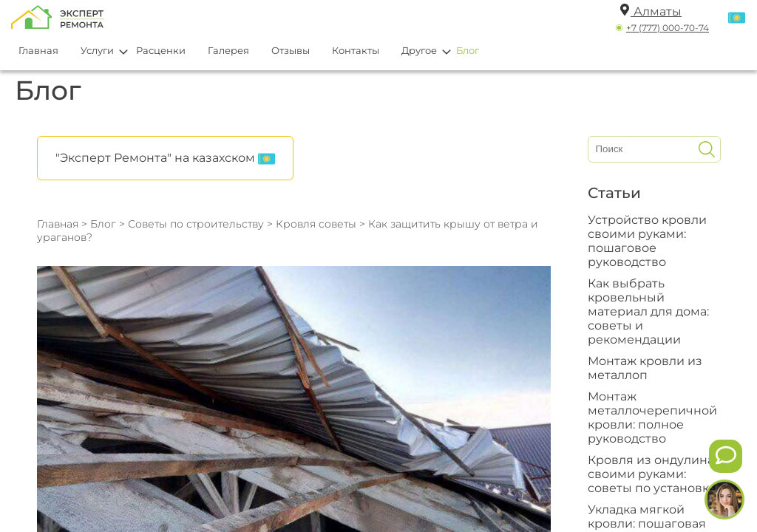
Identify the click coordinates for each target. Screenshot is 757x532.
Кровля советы (318, 224)
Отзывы (291, 50)
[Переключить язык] (737, 18)
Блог (468, 50)
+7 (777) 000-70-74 (668, 28)
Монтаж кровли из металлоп (645, 368)
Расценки (161, 50)
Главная (38, 50)
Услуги (97, 50)
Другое (419, 50)
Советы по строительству (196, 224)
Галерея (228, 50)
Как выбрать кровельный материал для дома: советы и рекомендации (648, 311)
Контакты (356, 50)
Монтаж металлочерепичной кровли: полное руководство (652, 417)
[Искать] (707, 149)
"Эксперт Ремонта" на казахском (165, 159)
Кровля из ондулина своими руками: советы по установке (652, 474)
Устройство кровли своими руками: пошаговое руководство (647, 241)
